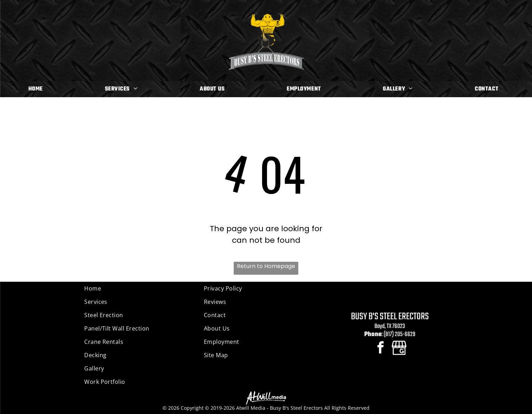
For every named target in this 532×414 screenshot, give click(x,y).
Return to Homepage (266, 266)
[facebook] (381, 348)
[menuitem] (38, 89)
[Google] (399, 348)
